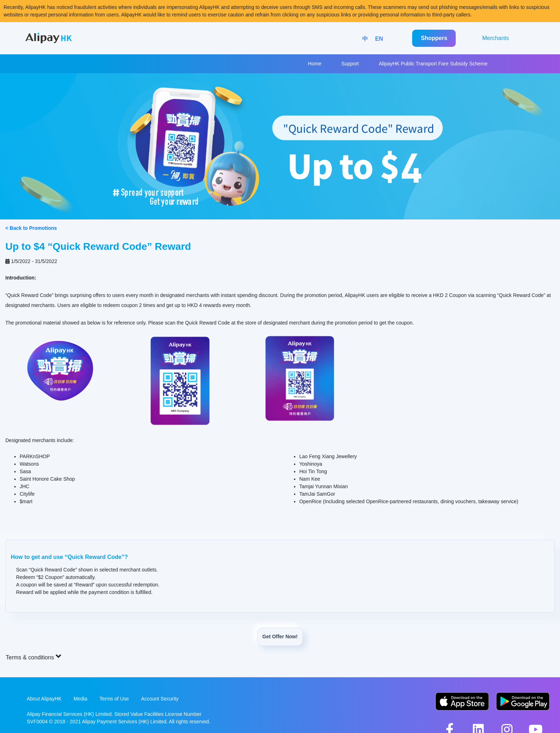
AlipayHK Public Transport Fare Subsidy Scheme (433, 64)
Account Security (160, 699)
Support (350, 64)
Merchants (496, 38)
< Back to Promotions (31, 228)
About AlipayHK (44, 699)
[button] (280, 576)
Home (314, 64)
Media (80, 699)
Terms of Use (114, 699)
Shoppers (434, 38)
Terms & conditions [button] (33, 656)
